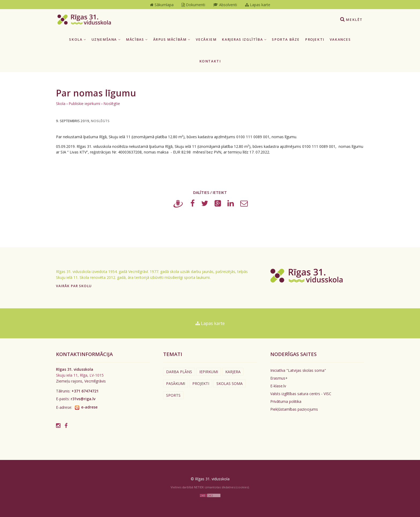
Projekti (315, 40)
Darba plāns (179, 372)
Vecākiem (206, 40)
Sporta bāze (286, 40)
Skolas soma (230, 383)
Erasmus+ (279, 378)
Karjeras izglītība (244, 40)
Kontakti (210, 61)
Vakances (340, 40)
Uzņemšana (106, 40)
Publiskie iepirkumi (84, 104)
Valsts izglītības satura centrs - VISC (301, 394)
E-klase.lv (278, 386)
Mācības (137, 40)
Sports (173, 395)
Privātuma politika (286, 401)
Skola (78, 40)
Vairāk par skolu (74, 286)
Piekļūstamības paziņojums (294, 409)
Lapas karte (210, 323)
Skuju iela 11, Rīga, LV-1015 (80, 375)
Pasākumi (176, 383)
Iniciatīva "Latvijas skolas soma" (298, 370)
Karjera (233, 372)
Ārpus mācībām (172, 40)
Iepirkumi (209, 372)
